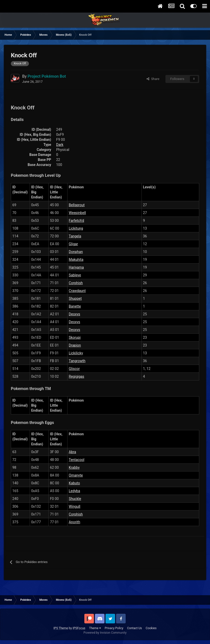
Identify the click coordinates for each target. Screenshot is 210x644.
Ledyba (74, 491)
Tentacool (77, 460)
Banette (75, 306)
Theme (95, 628)
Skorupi (75, 337)
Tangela (75, 236)
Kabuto (74, 483)
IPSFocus (79, 628)
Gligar (73, 244)
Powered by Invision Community (105, 633)
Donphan (76, 252)
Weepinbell (77, 213)
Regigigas (76, 376)
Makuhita (76, 260)
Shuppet (75, 298)
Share (153, 79)
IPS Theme (61, 628)
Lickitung (76, 228)
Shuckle (75, 499)
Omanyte (76, 475)
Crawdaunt (77, 291)
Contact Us (135, 628)
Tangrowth (77, 361)
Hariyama (76, 267)
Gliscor (74, 369)
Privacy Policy (114, 628)
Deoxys (74, 314)
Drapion (75, 345)
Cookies (151, 628)
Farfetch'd (76, 221)
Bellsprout (77, 205)
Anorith (74, 522)
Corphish (76, 283)
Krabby (74, 467)
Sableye (75, 275)
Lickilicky (76, 353)
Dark (60, 145)
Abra (72, 452)
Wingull (75, 506)
